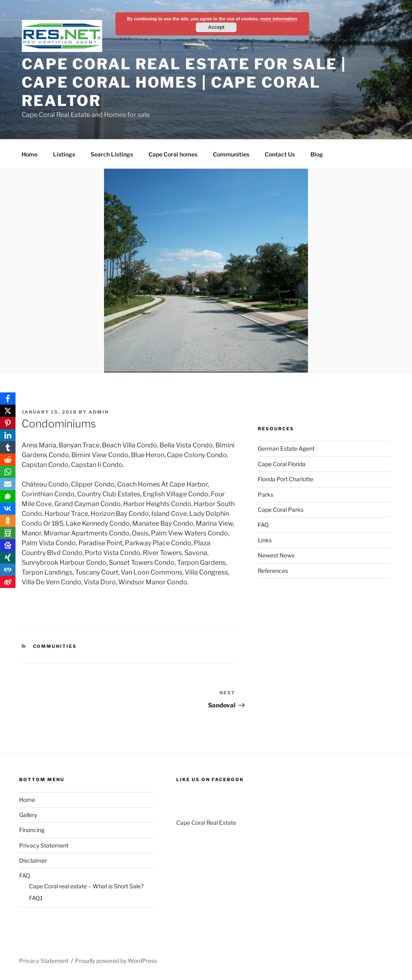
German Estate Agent (286, 448)
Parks (266, 494)
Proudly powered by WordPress (116, 961)
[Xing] (8, 557)
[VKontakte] (8, 509)
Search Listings (112, 154)
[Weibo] (8, 582)
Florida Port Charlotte (286, 479)
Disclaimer (33, 860)
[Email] (8, 484)
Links (265, 540)
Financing (32, 830)
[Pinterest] (8, 423)
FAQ (263, 525)
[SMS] (8, 496)
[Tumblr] (8, 447)
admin (99, 412)
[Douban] (8, 533)
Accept (216, 27)
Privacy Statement (44, 845)
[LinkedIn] (8, 435)
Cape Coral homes (173, 154)
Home (30, 154)
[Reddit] (8, 460)
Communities (231, 154)
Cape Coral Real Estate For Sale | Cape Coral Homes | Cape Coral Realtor (184, 82)
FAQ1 (36, 898)
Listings (64, 154)
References (273, 571)
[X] (8, 411)
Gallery (28, 815)
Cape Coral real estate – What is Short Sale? (86, 886)
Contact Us (280, 154)
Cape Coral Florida (282, 464)
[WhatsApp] (8, 472)
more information (279, 19)
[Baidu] (8, 545)
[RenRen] (8, 570)
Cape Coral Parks (281, 510)
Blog (317, 154)
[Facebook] (8, 399)
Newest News (276, 555)
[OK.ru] (8, 521)
